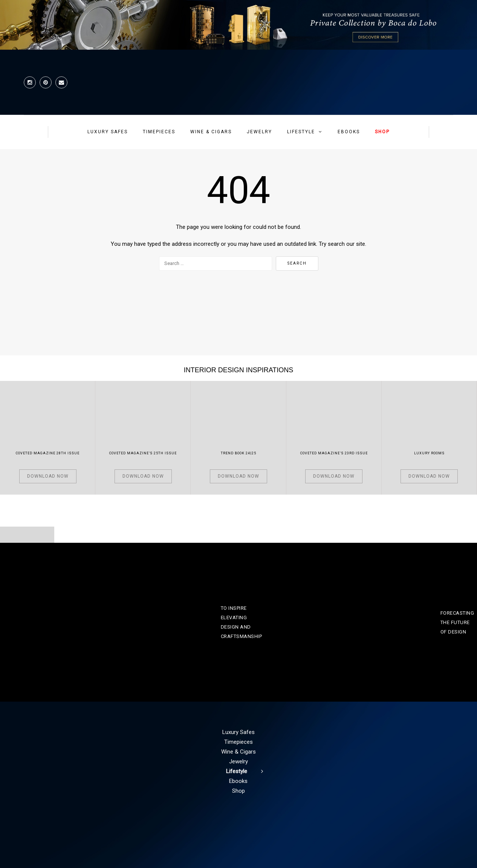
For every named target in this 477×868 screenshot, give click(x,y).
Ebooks (349, 132)
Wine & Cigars (211, 132)
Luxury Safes (108, 132)
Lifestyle (301, 132)
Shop (382, 132)
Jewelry (259, 132)
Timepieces (159, 132)
